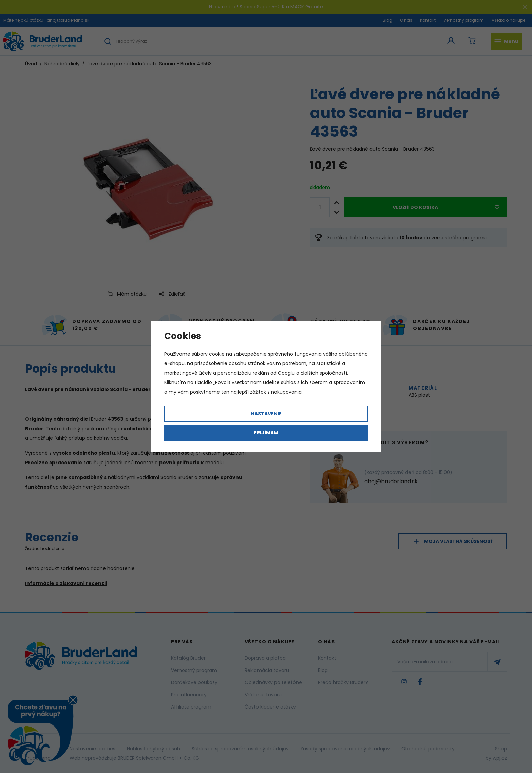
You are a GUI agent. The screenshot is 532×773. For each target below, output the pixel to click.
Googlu (286, 373)
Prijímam (266, 433)
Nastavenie (266, 414)
